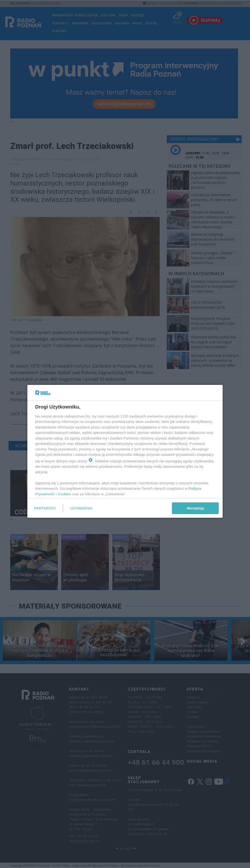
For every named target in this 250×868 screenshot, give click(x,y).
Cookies (64, 494)
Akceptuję (195, 508)
